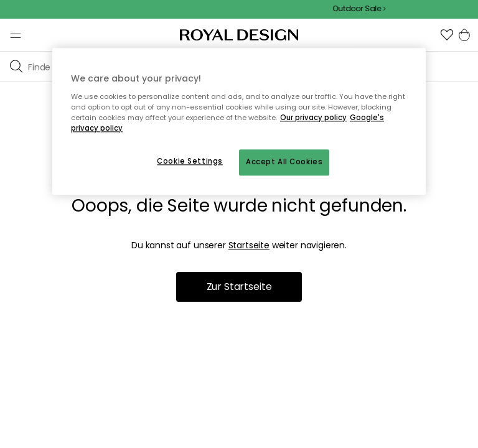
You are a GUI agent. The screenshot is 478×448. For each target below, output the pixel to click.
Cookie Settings (190, 161)
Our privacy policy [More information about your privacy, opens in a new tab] (313, 118)
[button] (447, 35)
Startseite (249, 245)
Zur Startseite (239, 287)
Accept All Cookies (284, 162)
